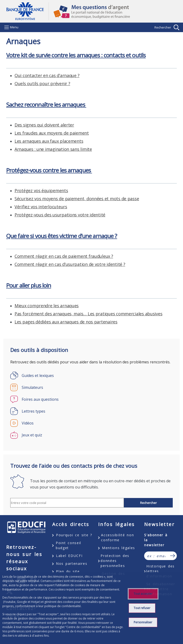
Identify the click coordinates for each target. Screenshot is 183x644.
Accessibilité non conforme (117, 537)
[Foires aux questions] (91, 399)
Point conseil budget (69, 545)
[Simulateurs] (91, 387)
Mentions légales (119, 548)
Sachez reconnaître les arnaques (46, 105)
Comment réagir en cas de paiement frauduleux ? (64, 256)
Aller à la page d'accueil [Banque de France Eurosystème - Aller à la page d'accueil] (27, 11)
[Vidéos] (91, 423)
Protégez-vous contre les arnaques (49, 170)
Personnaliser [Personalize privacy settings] (143, 622)
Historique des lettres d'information (160, 571)
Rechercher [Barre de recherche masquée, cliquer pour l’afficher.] (163, 27)
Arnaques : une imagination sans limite (53, 149)
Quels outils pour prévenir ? (42, 83)
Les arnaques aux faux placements (49, 141)
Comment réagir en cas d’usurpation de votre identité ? (70, 264)
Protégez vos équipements (41, 190)
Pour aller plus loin (29, 285)
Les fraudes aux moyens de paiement (52, 133)
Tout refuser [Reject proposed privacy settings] (142, 608)
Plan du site (68, 571)
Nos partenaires (72, 563)
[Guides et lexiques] (91, 376)
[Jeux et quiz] (91, 435)
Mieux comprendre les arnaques (47, 306)
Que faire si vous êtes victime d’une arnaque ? (62, 236)
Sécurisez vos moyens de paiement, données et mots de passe (77, 199)
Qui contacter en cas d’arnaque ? (47, 75)
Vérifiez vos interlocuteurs (41, 207)
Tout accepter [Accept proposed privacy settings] (143, 594)
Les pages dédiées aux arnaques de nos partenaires (66, 322)
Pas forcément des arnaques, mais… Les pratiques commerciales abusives (88, 314)
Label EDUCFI (69, 556)
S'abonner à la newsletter (156, 540)
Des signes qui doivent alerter (44, 125)
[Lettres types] (91, 411)
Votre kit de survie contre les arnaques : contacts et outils (76, 55)
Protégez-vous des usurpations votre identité (60, 215)
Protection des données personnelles (115, 561)
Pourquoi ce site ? (74, 535)
